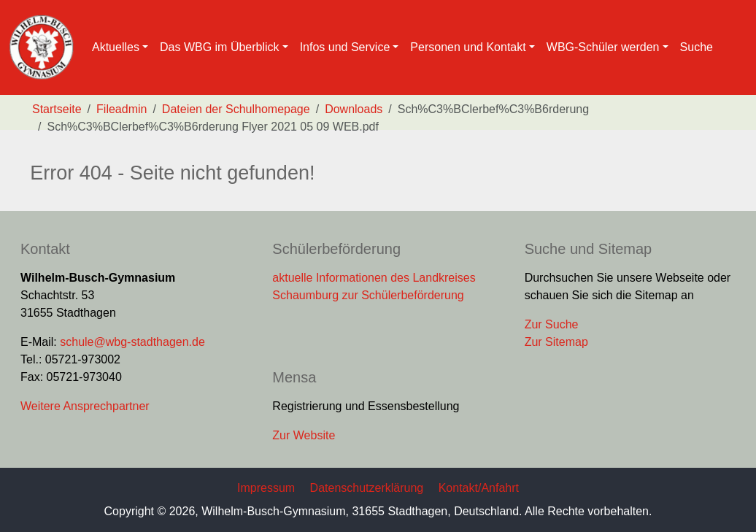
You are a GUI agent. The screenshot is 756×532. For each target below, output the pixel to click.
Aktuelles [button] (116, 47)
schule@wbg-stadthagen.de (132, 342)
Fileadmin (121, 109)
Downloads (354, 109)
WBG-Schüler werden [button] (603, 47)
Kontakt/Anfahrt (479, 488)
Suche (697, 47)
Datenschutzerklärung (367, 488)
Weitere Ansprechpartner (85, 406)
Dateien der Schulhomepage (236, 109)
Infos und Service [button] (345, 47)
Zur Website (304, 435)
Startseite (57, 109)
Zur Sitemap (556, 342)
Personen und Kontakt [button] (468, 47)
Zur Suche (552, 324)
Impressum (266, 488)
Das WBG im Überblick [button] (220, 47)
